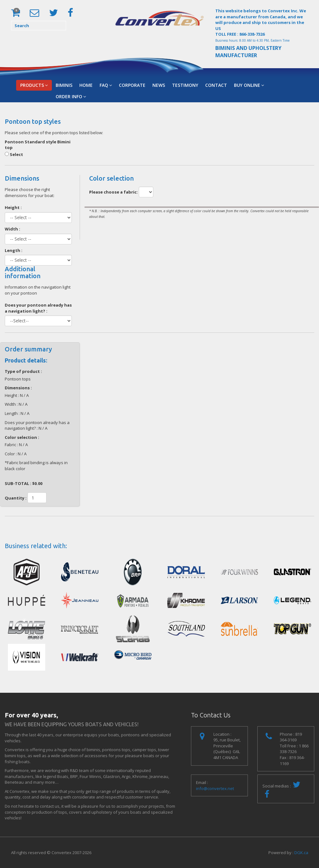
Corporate (132, 85)
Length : (14, 250)
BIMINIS (64, 85)
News (159, 85)
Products (34, 85)
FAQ (106, 85)
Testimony (185, 85)
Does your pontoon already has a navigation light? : (38, 308)
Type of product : (23, 371)
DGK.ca (301, 853)
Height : (13, 207)
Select (14, 154)
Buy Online (249, 85)
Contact (216, 85)
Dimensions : (18, 388)
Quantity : (16, 498)
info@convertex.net (215, 788)
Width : (12, 229)
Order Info (71, 96)
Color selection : (22, 437)
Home (86, 85)
